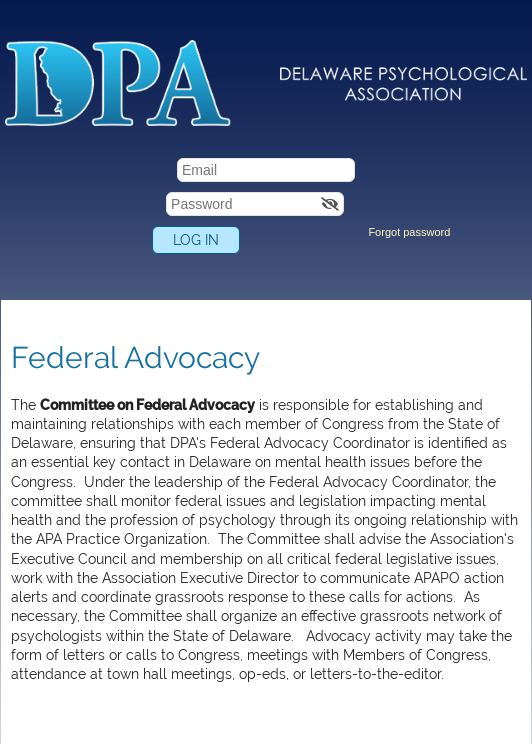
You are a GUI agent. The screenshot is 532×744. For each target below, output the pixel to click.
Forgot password (409, 232)
